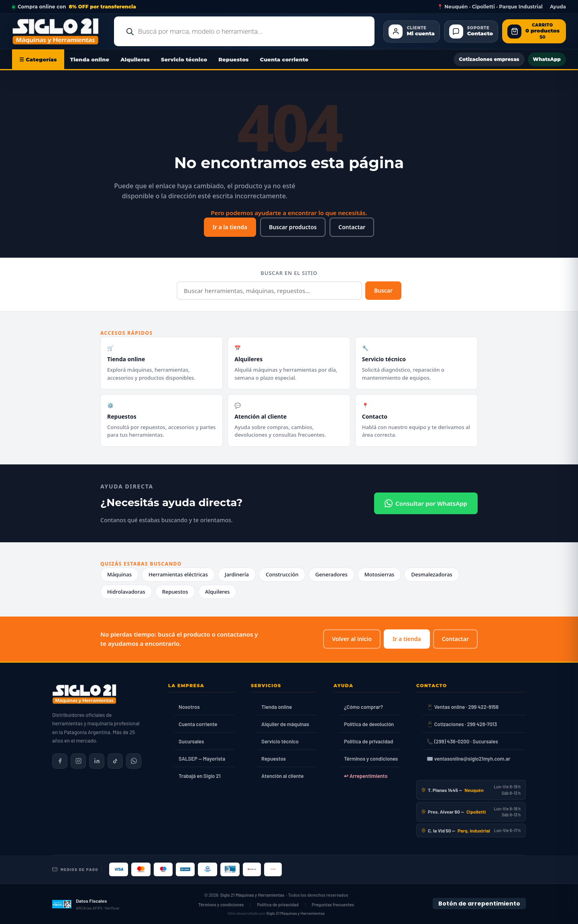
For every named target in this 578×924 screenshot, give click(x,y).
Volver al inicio (352, 639)
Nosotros (189, 707)
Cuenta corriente (284, 59)
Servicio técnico (184, 59)
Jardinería (237, 574)
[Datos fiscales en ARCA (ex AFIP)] (86, 904)
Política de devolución (369, 724)
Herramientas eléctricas (178, 574)
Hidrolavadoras (126, 592)
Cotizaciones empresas (489, 59)
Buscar (383, 290)
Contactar (352, 227)
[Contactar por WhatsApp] (134, 761)
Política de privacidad (368, 741)
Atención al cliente (283, 776)
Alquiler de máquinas (285, 724)
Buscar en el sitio (289, 273)
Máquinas (119, 574)
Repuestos (233, 59)
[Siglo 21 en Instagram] (78, 761)
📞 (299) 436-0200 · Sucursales (462, 741)
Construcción (282, 574)
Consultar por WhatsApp (426, 503)
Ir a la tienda (230, 227)
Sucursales (191, 741)
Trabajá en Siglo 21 (200, 776)
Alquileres (135, 59)
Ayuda (558, 7)
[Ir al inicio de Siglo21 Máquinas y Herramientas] (59, 31)
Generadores (332, 574)
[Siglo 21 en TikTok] (115, 761)
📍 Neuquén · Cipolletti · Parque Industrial (490, 7)
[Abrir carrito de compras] (534, 32)
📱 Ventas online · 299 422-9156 (463, 707)
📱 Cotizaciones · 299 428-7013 (462, 724)
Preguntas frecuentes (333, 905)
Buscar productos (293, 227)
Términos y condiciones (371, 759)
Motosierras (380, 574)
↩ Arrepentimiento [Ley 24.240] (366, 776)
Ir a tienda (407, 639)
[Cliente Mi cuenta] (411, 32)
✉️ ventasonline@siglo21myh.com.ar (468, 759)
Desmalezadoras (432, 574)
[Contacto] (471, 32)
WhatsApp (547, 59)
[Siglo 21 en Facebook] (60, 761)
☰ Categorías (38, 59)
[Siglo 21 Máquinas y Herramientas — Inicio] (84, 694)
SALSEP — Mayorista (202, 759)
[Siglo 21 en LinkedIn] (97, 761)
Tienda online (90, 59)
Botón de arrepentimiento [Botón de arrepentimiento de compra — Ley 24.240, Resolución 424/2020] (479, 904)
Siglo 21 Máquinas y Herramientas (252, 895)
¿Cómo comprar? (363, 707)
